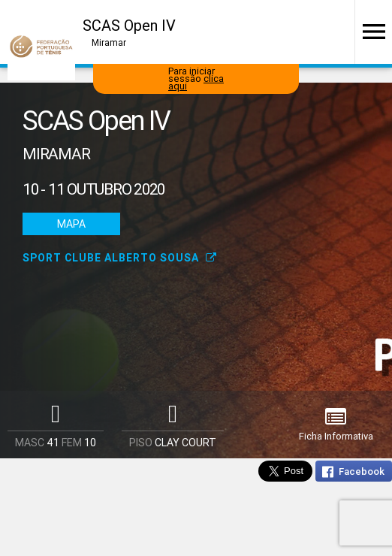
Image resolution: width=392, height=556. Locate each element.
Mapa (71, 224)
